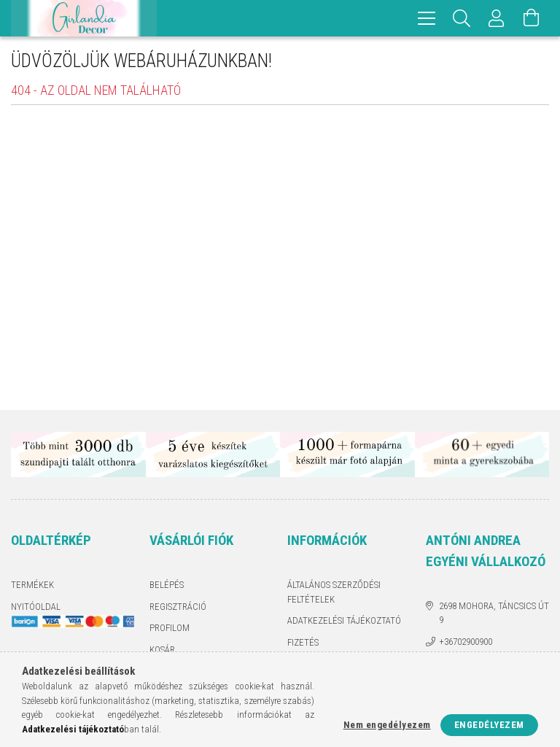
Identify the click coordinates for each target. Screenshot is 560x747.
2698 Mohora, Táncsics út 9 (494, 613)
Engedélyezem (489, 725)
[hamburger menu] (427, 18)
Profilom (170, 628)
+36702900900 (466, 642)
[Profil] (497, 18)
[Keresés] (462, 18)
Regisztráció (178, 607)
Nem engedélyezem (387, 725)
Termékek (32, 585)
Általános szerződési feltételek (334, 592)
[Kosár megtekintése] (532, 18)
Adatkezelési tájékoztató (344, 620)
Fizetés (303, 642)
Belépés (167, 585)
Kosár (162, 650)
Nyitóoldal (36, 607)
